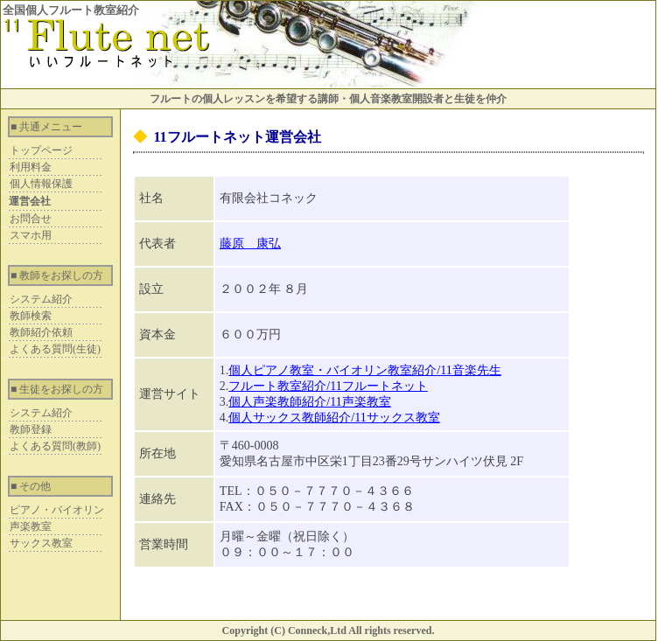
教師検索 (31, 316)
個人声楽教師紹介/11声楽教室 (309, 402)
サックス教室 (41, 543)
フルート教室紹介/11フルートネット (328, 386)
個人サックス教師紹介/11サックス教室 (334, 418)
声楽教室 (31, 526)
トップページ (41, 150)
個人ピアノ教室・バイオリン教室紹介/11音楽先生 (364, 370)
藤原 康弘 (250, 244)
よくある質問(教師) (55, 446)
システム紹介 (41, 299)
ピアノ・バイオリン (57, 510)
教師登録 (31, 429)
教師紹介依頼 (41, 332)
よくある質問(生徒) (55, 349)
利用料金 (31, 167)
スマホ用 (31, 235)
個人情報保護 (41, 184)
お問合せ (31, 219)
